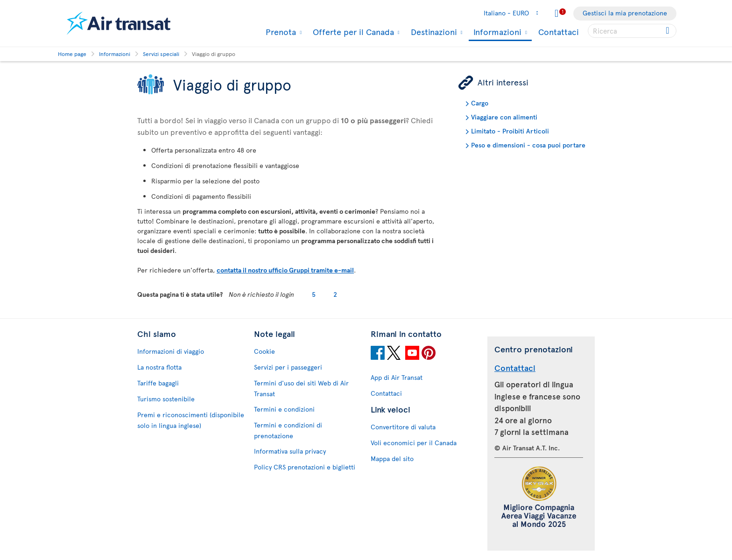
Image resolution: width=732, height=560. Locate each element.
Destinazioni (433, 32)
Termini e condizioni (284, 409)
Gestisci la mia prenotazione (625, 13)
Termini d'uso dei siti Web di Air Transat (301, 388)
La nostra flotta (159, 367)
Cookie (264, 351)
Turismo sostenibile (166, 399)
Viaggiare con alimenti (504, 117)
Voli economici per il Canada (414, 443)
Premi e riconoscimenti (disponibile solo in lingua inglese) (191, 420)
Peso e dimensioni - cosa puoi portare (528, 145)
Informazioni (496, 32)
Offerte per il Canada (352, 32)
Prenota (280, 32)
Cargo (480, 103)
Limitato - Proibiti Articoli (510, 131)
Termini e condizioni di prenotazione (288, 430)
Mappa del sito (392, 458)
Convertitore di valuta (403, 427)
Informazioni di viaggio (171, 351)
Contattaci (559, 31)
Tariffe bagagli (158, 383)
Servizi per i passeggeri (288, 367)
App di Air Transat (397, 377)
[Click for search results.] (668, 31)
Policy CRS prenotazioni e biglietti (305, 467)
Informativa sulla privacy (290, 451)
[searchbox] (632, 31)
